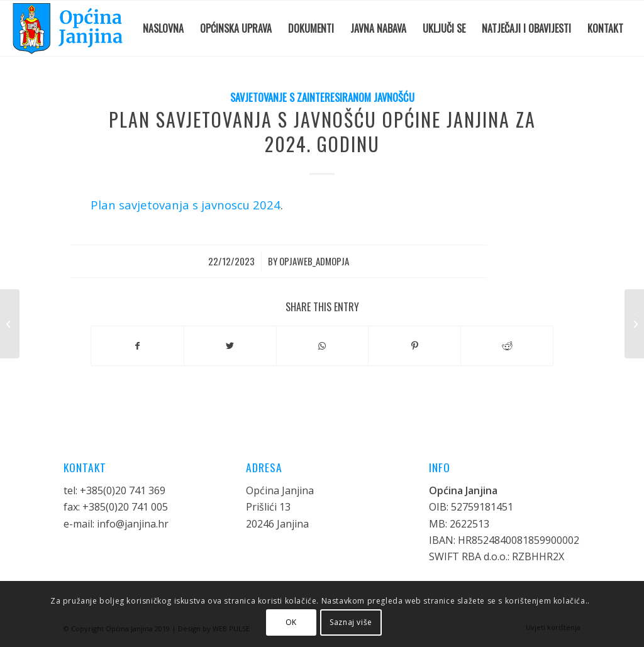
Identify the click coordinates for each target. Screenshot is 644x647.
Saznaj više (351, 622)
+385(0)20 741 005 (125, 507)
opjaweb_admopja (314, 261)
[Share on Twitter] (230, 346)
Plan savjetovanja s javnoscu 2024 (186, 205)
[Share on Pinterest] (414, 346)
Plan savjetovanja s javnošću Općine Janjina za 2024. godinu (322, 131)
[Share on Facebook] (137, 346)
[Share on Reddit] (507, 346)
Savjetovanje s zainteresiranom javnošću (322, 97)
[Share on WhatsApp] (323, 346)
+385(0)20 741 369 (123, 490)
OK (291, 622)
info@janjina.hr (133, 524)
